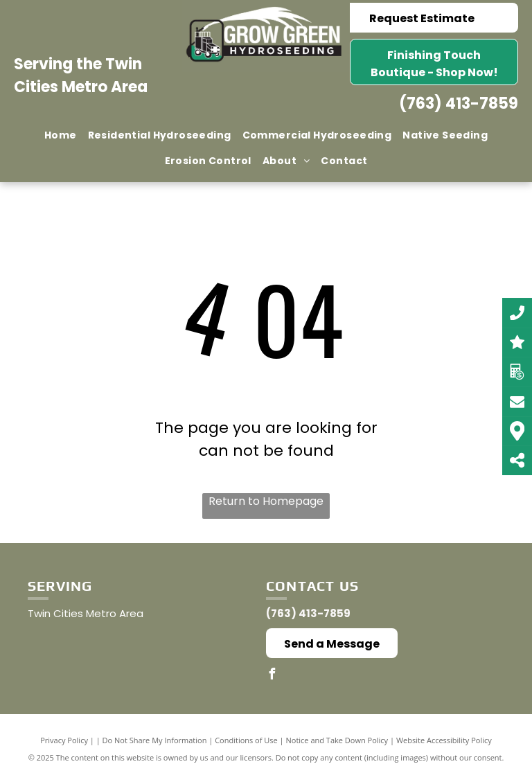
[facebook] (272, 676)
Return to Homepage (266, 501)
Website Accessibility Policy (444, 740)
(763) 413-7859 (459, 104)
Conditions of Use (246, 740)
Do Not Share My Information (155, 740)
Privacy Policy (64, 740)
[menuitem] (61, 135)
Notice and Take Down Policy (337, 740)
